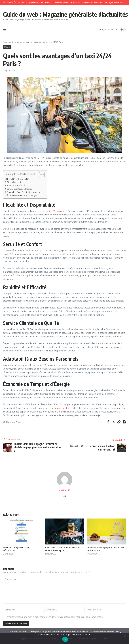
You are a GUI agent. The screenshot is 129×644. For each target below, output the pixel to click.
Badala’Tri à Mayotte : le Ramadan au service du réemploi (62, 549)
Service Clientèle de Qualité (19, 189)
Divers (15, 42)
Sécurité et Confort (15, 182)
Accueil (6, 42)
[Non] (125, 636)
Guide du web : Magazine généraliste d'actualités (66, 14)
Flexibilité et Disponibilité (18, 179)
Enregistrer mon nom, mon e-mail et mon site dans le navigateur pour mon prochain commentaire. (55, 617)
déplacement (61, 408)
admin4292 (64, 490)
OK (65, 639)
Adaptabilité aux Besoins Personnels (23, 192)
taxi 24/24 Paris (53, 211)
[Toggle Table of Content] (40, 175)
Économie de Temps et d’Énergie (22, 195)
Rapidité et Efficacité (16, 185)
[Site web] (65, 496)
